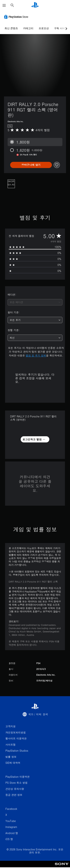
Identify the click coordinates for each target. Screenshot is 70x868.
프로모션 (44, 28)
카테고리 (28, 28)
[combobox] (35, 302)
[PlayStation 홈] (35, 5)
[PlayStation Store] (17, 17)
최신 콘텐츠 (11, 28)
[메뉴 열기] (4, 5)
